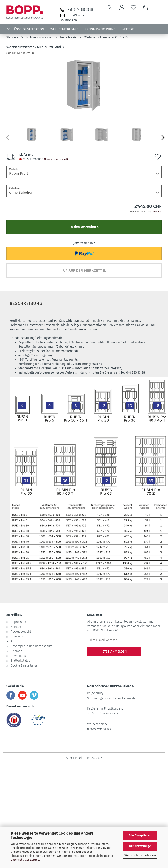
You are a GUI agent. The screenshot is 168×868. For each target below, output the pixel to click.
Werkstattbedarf (64, 29)
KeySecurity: (112, 695)
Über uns (17, 636)
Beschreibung (26, 303)
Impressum (18, 622)
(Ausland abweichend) (56, 159)
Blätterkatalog (20, 661)
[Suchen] (110, 8)
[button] (122, 8)
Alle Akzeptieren (140, 836)
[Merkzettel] (134, 8)
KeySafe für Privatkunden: (105, 711)
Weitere (128, 29)
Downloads (18, 656)
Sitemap (16, 651)
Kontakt (16, 627)
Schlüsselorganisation (25, 29)
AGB (13, 641)
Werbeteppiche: (99, 726)
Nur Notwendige (140, 846)
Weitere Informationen (140, 855)
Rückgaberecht (21, 632)
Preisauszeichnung (100, 29)
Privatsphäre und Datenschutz (31, 646)
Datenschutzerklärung (25, 860)
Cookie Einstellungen (25, 666)
